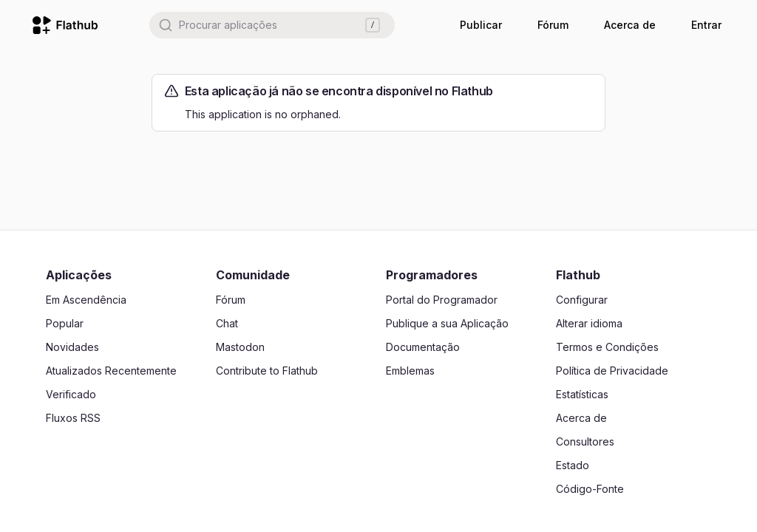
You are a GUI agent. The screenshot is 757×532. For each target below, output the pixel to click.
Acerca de (630, 25)
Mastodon (240, 347)
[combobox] (272, 25)
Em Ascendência (86, 300)
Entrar (706, 25)
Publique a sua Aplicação (447, 323)
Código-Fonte (590, 489)
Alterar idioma (589, 323)
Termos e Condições (607, 347)
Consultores (585, 441)
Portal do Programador (442, 300)
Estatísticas (582, 394)
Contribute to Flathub (267, 371)
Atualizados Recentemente (111, 371)
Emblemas (410, 371)
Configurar (582, 300)
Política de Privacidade (612, 371)
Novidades (72, 347)
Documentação (423, 347)
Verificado (71, 394)
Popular (65, 323)
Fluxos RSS (73, 418)
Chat (227, 323)
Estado (573, 465)
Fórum (553, 25)
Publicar (481, 25)
